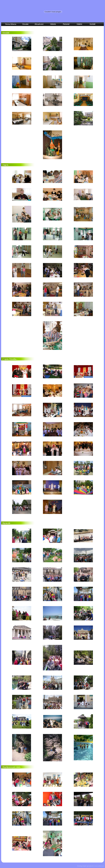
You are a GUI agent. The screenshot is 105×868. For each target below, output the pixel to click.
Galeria (79, 24)
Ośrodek (25, 24)
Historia (53, 24)
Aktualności (39, 24)
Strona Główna (11, 24)
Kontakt (93, 24)
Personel (66, 24)
